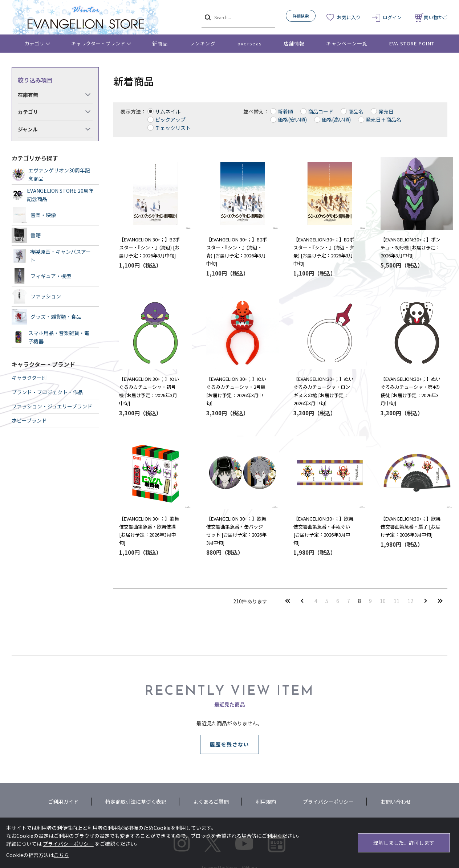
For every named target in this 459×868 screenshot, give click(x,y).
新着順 (285, 111)
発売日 (386, 111)
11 (397, 601)
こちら (61, 855)
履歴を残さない (229, 744)
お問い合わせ (396, 802)
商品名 (356, 111)
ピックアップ (170, 119)
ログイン (392, 17)
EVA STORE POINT (412, 43)
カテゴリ (35, 43)
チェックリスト (173, 128)
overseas (250, 43)
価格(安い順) (292, 119)
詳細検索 (301, 16)
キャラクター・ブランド (98, 43)
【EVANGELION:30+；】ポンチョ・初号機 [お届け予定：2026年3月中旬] (411, 247)
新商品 (160, 43)
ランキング (203, 43)
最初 (288, 601)
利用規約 (266, 802)
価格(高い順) (336, 119)
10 (383, 601)
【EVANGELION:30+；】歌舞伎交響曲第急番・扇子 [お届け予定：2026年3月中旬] (411, 527)
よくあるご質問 (211, 802)
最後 (440, 601)
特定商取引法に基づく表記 (136, 802)
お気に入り (349, 17)
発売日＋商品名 (383, 119)
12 (410, 601)
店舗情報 (294, 43)
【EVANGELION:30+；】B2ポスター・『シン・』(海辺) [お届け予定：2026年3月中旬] (149, 247)
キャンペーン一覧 (347, 43)
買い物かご (431, 17)
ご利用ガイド (63, 802)
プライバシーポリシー (328, 802)
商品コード (321, 111)
